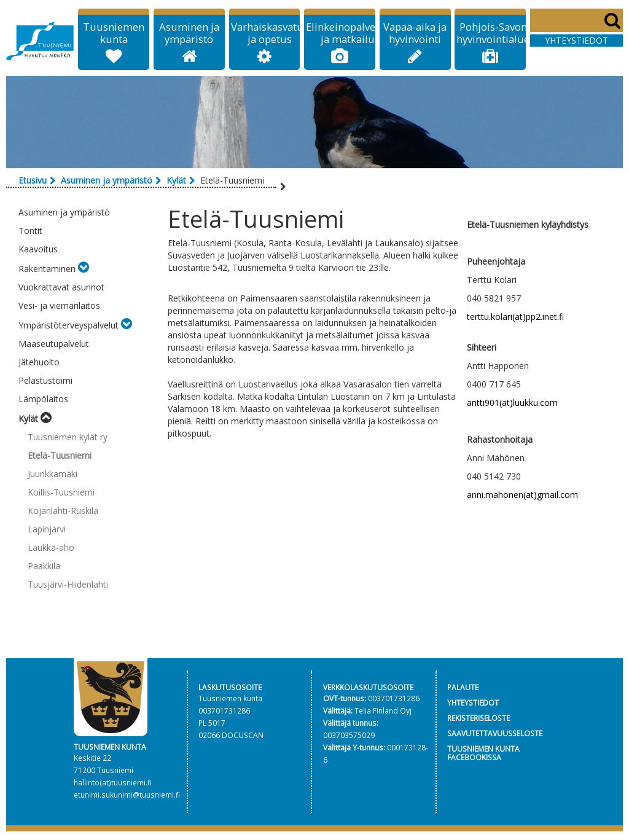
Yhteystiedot (576, 40)
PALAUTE (463, 687)
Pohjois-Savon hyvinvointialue (493, 33)
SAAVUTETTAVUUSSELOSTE (495, 733)
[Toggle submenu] (84, 269)
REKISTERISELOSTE (479, 718)
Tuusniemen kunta (114, 33)
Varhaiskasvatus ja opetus (270, 33)
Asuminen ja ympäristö (189, 33)
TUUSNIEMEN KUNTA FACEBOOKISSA (483, 753)
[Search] (576, 20)
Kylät (176, 180)
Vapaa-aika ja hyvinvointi (415, 33)
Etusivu (33, 180)
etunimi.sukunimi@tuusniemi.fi (127, 795)
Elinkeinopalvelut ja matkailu (347, 33)
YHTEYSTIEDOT (473, 702)
